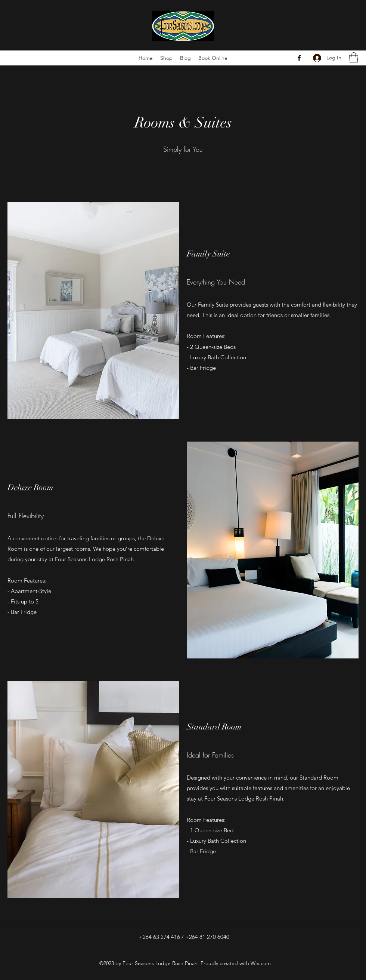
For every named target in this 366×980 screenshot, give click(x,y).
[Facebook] (299, 58)
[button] (354, 58)
